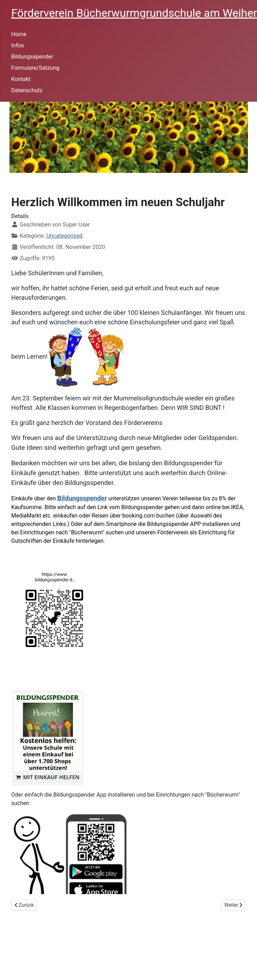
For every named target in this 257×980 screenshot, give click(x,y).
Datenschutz (27, 90)
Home (19, 34)
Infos (18, 45)
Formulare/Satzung (35, 68)
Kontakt (21, 79)
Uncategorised (64, 236)
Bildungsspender (32, 57)
